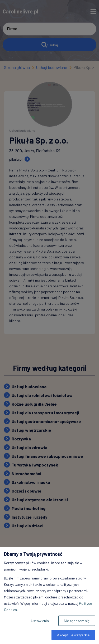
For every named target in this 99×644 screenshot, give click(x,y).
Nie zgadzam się (77, 621)
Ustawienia (40, 621)
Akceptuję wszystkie (73, 635)
